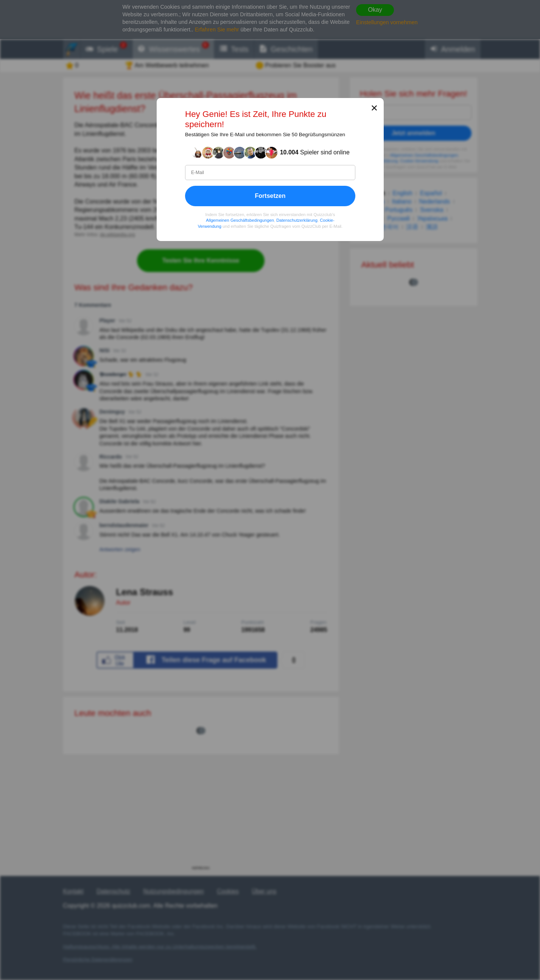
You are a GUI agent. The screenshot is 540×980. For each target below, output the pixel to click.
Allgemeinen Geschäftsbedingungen (240, 220)
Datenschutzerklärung (297, 220)
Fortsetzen (270, 196)
